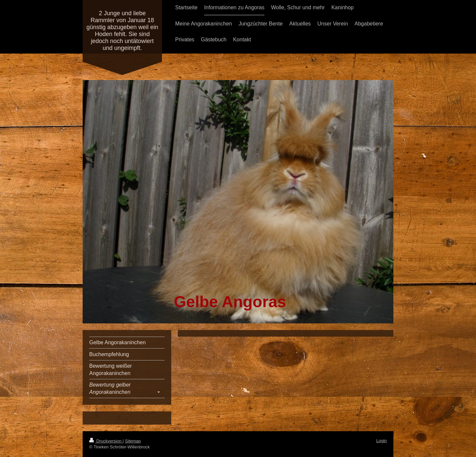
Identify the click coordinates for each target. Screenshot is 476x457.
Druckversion (106, 441)
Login (381, 441)
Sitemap (133, 441)
